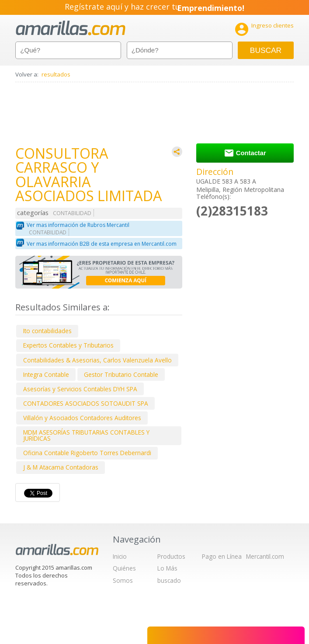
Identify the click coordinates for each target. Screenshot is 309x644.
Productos (171, 556)
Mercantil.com (265, 556)
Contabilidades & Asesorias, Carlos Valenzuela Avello (97, 360)
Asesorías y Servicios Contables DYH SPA (80, 389)
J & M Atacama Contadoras (61, 467)
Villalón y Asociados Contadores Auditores (82, 418)
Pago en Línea (222, 556)
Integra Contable (46, 374)
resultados (56, 74)
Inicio (120, 556)
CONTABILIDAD (72, 213)
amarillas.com (71, 28)
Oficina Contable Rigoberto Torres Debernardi (87, 453)
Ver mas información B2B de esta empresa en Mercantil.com (102, 244)
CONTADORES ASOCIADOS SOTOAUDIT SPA (86, 403)
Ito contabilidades (47, 331)
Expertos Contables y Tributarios (68, 345)
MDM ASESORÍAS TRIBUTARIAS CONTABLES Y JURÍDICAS (86, 435)
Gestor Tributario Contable (121, 374)
